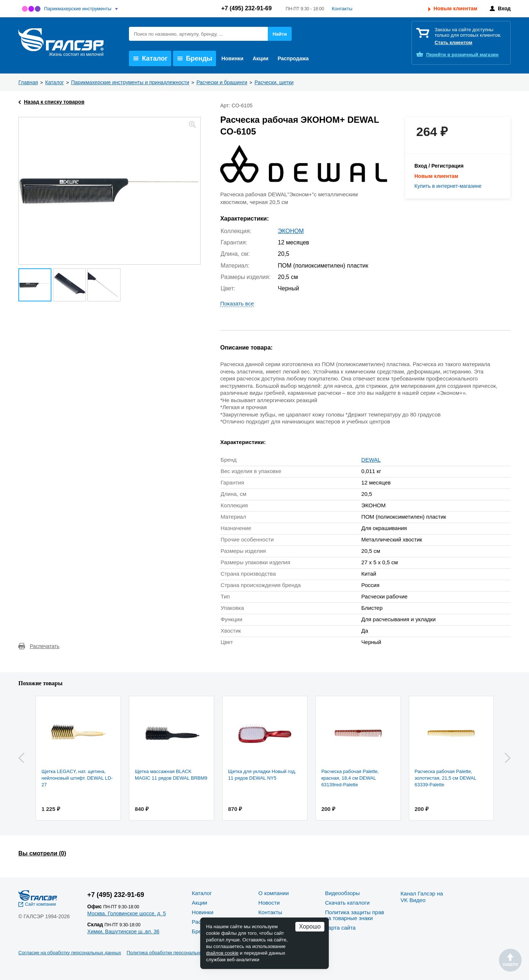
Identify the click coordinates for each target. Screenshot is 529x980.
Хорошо (310, 927)
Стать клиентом (454, 42)
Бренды (195, 58)
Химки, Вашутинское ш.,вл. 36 (123, 931)
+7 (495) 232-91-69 (246, 8)
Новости (269, 903)
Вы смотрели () (42, 853)
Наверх (510, 960)
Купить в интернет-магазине (448, 186)
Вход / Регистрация (439, 166)
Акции (261, 58)
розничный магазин (462, 55)
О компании (274, 893)
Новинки (233, 58)
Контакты (342, 9)
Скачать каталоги (347, 903)
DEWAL (371, 460)
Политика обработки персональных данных (175, 953)
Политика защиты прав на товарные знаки (355, 915)
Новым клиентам (455, 8)
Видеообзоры (343, 893)
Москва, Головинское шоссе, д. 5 (127, 913)
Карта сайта (341, 928)
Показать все (237, 303)
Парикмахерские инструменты (78, 9)
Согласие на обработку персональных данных (70, 953)
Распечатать (45, 646)
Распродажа (293, 58)
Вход (504, 8)
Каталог (150, 58)
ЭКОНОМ (291, 231)
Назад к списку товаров (54, 102)
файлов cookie (222, 953)
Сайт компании (41, 904)
